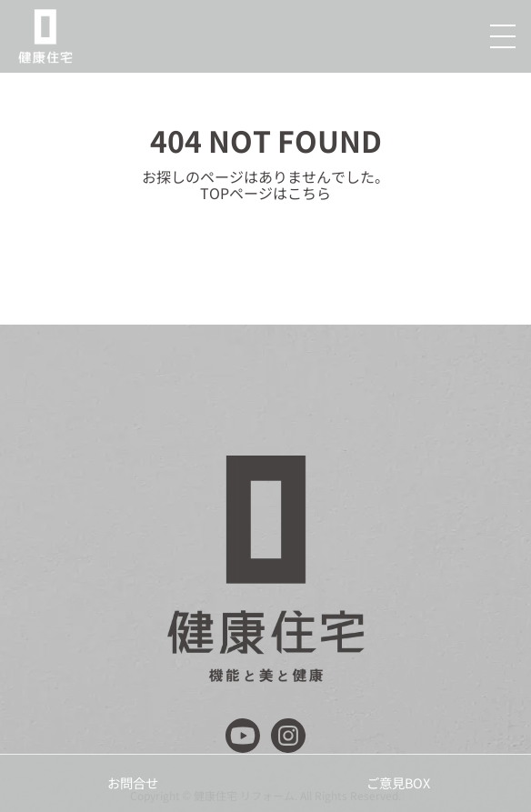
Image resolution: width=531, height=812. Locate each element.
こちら (309, 193)
